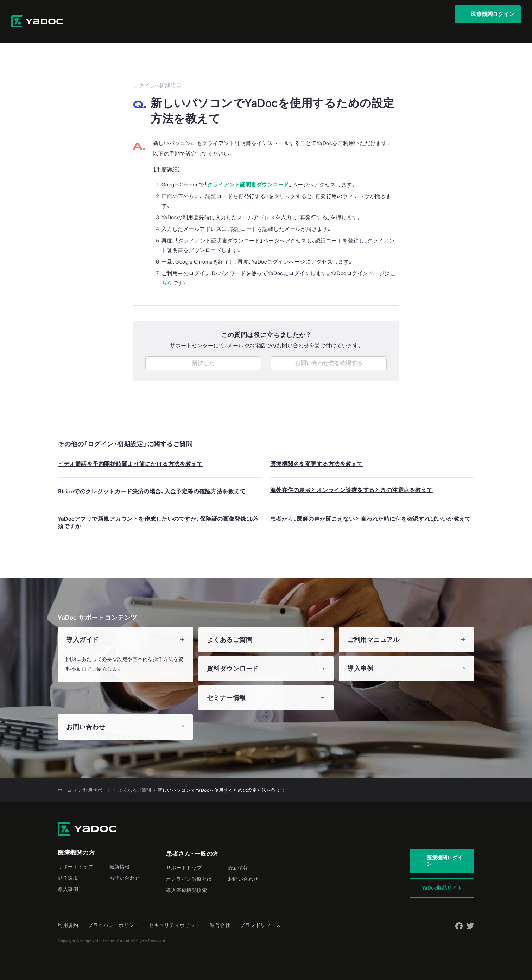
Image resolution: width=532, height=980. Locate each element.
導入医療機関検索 (186, 875)
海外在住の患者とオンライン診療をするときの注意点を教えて (351, 475)
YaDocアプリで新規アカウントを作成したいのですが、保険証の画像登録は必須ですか (158, 508)
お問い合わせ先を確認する (329, 348)
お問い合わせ (125, 863)
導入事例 (68, 874)
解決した (203, 348)
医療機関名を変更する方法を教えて (317, 449)
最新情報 (120, 852)
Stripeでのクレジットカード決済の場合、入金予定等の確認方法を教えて (152, 477)
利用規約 (68, 910)
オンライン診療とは (189, 864)
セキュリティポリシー (174, 910)
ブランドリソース (260, 910)
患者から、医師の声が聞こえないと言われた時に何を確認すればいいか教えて (371, 504)
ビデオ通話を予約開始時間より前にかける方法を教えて (130, 449)
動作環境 (68, 863)
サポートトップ (76, 852)
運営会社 (220, 910)
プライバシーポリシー (113, 910)
